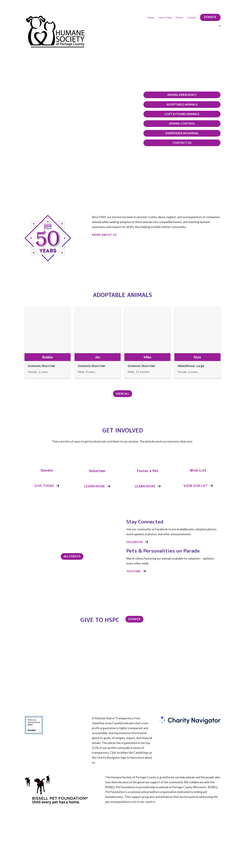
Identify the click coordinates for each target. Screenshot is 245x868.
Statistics (181, 678)
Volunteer (97, 471)
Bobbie (48, 357)
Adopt (151, 17)
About (179, 672)
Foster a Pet (148, 471)
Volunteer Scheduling (188, 683)
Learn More (95, 486)
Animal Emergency (186, 95)
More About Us (104, 235)
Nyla (197, 357)
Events (179, 17)
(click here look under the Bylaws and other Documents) (83, 851)
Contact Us (186, 143)
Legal (179, 688)
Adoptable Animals (186, 104)
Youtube (134, 571)
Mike (148, 357)
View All (123, 394)
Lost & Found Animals (186, 114)
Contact (192, 17)
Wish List (198, 470)
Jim (98, 357)
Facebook (135, 542)
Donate (210, 17)
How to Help (165, 17)
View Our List (196, 485)
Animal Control (186, 123)
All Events (72, 556)
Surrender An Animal (186, 133)
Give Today (44, 485)
